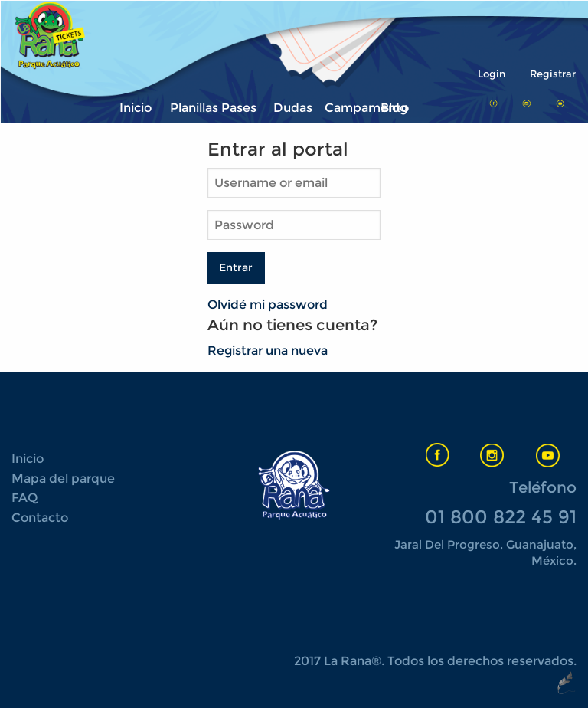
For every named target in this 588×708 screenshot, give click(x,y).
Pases (239, 108)
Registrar (553, 74)
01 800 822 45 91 (501, 517)
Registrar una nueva (268, 351)
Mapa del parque (63, 479)
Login (492, 74)
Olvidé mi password (268, 305)
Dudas (293, 108)
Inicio (136, 108)
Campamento (346, 108)
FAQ (24, 498)
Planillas (191, 108)
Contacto (40, 518)
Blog (394, 108)
